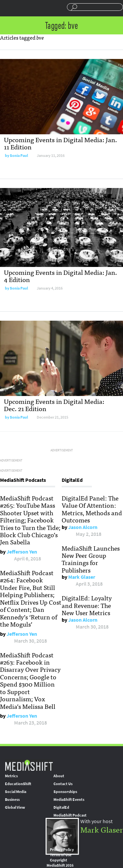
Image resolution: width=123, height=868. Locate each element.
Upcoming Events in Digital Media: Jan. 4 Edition (61, 276)
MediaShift (29, 765)
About (59, 776)
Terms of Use (61, 855)
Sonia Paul (19, 156)
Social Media (16, 792)
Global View (15, 807)
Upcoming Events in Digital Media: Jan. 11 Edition (61, 143)
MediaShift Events (69, 800)
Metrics (11, 776)
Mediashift (25, 8)
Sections (8, 8)
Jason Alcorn (83, 527)
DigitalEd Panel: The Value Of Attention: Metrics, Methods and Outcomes (92, 509)
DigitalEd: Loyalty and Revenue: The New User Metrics (87, 605)
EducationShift (18, 784)
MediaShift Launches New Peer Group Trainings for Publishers (91, 559)
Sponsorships (65, 792)
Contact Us (63, 784)
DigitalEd (61, 807)
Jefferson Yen (22, 552)
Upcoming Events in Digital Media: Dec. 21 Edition (54, 405)
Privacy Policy (62, 850)
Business (12, 800)
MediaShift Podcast (70, 815)
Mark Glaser (82, 577)
